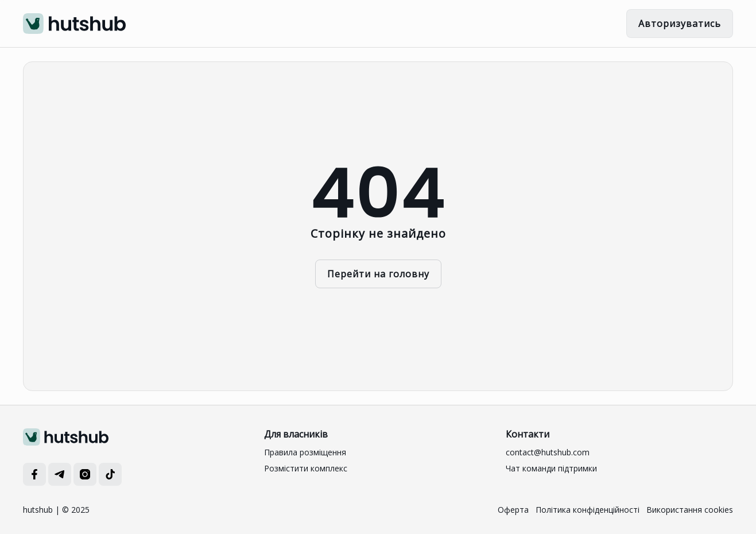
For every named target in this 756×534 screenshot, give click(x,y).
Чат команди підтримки (551, 468)
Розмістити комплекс (306, 468)
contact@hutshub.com (548, 452)
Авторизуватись (680, 24)
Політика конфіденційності (588, 510)
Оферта (513, 510)
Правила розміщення (305, 452)
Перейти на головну (378, 274)
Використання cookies (690, 510)
